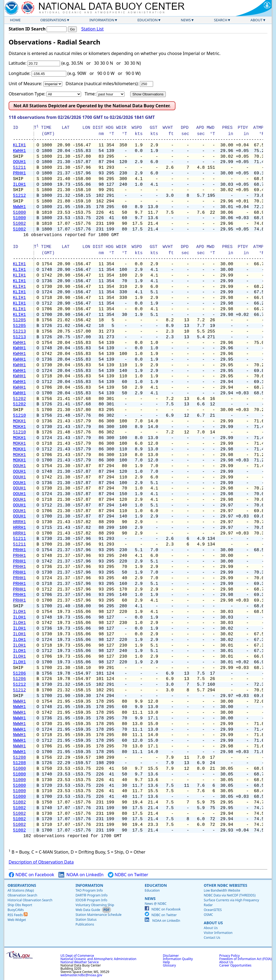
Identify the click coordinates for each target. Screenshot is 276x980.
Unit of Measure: (25, 84)
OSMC (208, 915)
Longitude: (20, 73)
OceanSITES (213, 910)
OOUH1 (19, 162)
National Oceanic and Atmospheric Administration (98, 959)
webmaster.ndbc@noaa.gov (81, 975)
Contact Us (212, 938)
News (186, 20)
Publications (85, 924)
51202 (19, 399)
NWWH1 (19, 207)
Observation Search (22, 895)
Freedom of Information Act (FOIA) (246, 959)
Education (148, 20)
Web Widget (17, 920)
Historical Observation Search (30, 900)
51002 (19, 224)
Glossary (169, 965)
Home (15, 20)
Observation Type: (27, 94)
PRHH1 (19, 173)
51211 (19, 168)
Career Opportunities (235, 965)
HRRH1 (19, 522)
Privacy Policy (230, 956)
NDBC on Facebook (31, 875)
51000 (19, 213)
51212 (19, 196)
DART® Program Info (92, 895)
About (256, 20)
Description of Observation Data (41, 862)
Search (221, 20)
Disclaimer (171, 956)
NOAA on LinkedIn (81, 875)
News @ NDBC (156, 904)
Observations (53, 20)
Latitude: (18, 63)
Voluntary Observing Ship (95, 905)
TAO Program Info (89, 890)
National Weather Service (80, 962)
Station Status (86, 919)
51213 (19, 332)
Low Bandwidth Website (222, 890)
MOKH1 (19, 421)
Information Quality (178, 959)
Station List (92, 29)
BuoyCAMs (16, 910)
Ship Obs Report (20, 905)
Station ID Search (27, 29)
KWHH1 (19, 151)
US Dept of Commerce (77, 956)
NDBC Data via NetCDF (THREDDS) (230, 895)
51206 (19, 674)
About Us (213, 923)
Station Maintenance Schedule (99, 915)
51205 (19, 320)
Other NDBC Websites (225, 885)
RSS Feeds (18, 915)
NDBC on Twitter (128, 875)
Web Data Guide (88, 910)
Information (102, 20)
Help (166, 962)
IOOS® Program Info (91, 900)
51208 (19, 758)
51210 (19, 416)
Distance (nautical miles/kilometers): (102, 84)
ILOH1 (19, 185)
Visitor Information (218, 933)
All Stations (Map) (21, 890)
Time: (90, 94)
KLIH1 (19, 145)
